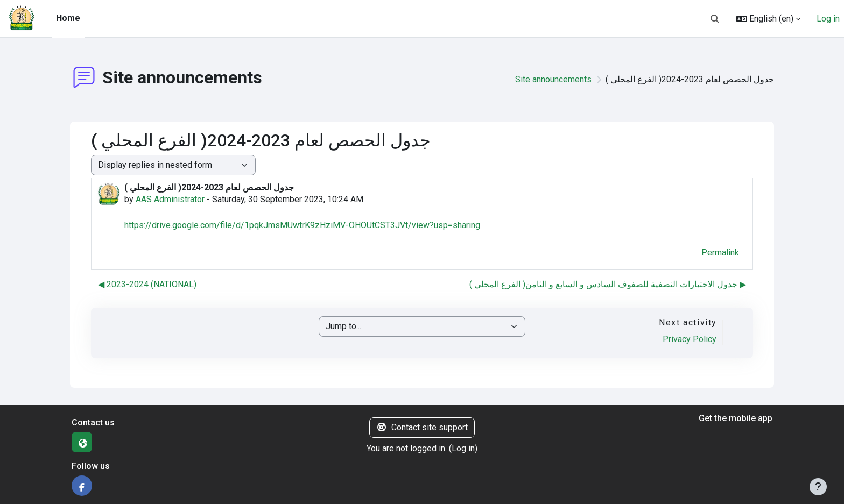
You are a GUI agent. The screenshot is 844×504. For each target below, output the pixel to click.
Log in (828, 19)
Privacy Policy (690, 339)
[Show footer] (818, 487)
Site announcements (553, 79)
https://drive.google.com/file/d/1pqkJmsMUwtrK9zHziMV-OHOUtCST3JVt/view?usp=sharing (302, 225)
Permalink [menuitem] (720, 253)
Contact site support (422, 427)
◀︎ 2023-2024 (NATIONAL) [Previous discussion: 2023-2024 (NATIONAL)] (147, 284)
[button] (715, 19)
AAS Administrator (170, 199)
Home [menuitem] (68, 18)
